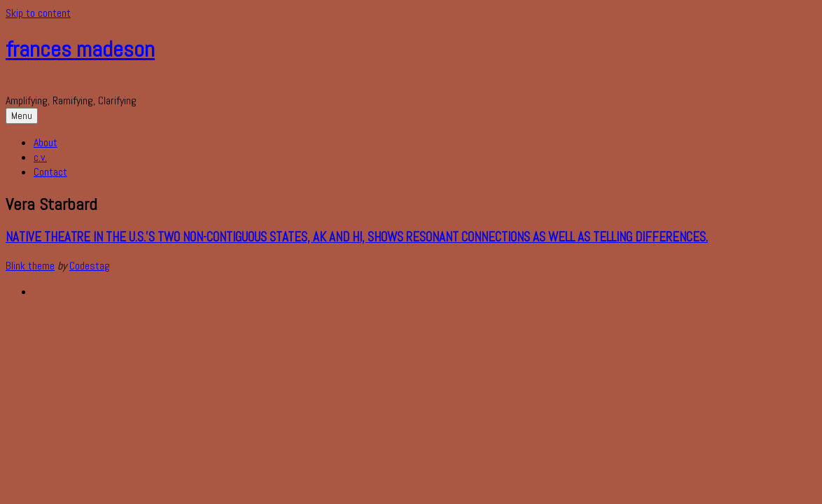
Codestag (90, 266)
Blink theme (30, 266)
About (46, 142)
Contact (50, 172)
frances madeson (80, 49)
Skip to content (38, 13)
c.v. (40, 157)
